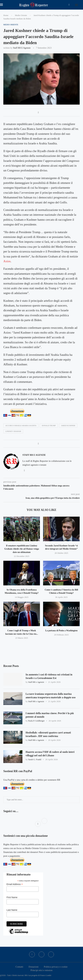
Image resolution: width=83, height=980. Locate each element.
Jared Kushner (68, 425)
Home (6, 15)
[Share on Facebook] (38, 113)
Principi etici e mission (41, 970)
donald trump (49, 425)
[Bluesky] (51, 954)
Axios (7, 261)
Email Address (15, 884)
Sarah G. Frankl (35, 760)
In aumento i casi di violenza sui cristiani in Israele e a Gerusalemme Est (49, 676)
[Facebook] (69, 5)
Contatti (19, 967)
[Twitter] (41, 954)
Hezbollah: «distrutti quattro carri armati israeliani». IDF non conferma (48, 734)
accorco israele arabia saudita (21, 425)
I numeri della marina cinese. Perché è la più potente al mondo (50, 715)
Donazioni (34, 967)
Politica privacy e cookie (56, 967)
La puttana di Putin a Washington (61, 631)
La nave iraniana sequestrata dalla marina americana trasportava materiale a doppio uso (51, 696)
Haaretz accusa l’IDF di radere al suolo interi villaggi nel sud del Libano (50, 754)
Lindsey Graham (13, 431)
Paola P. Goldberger (36, 721)
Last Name (12, 910)
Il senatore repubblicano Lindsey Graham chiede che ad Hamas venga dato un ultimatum (22, 549)
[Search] (81, 5)
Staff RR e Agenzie (22, 48)
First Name (12, 897)
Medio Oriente (21, 15)
